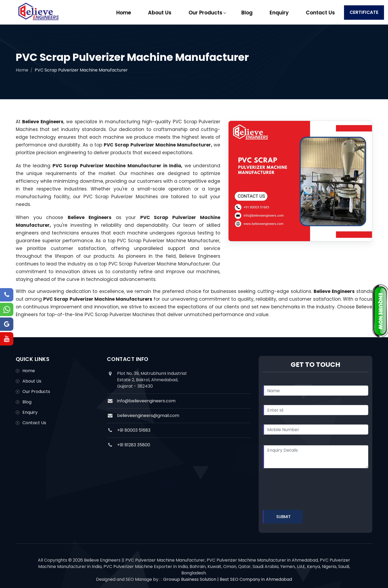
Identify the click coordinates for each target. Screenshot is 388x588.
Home (124, 13)
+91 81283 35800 (134, 445)
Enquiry (279, 13)
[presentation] (303, 490)
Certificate (364, 12)
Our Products (205, 13)
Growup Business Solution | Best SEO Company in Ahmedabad (228, 579)
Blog (247, 13)
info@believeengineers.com (146, 401)
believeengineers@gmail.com (148, 416)
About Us (160, 13)
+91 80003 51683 (134, 430)
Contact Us (320, 13)
